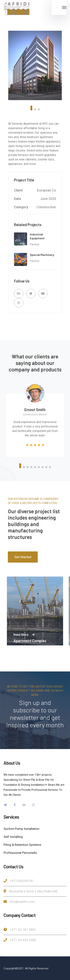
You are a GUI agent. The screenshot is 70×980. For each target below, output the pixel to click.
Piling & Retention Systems (22, 845)
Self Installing (13, 837)
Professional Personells (20, 853)
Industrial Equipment (37, 236)
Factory (35, 244)
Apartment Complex (30, 641)
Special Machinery (42, 255)
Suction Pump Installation (21, 829)
